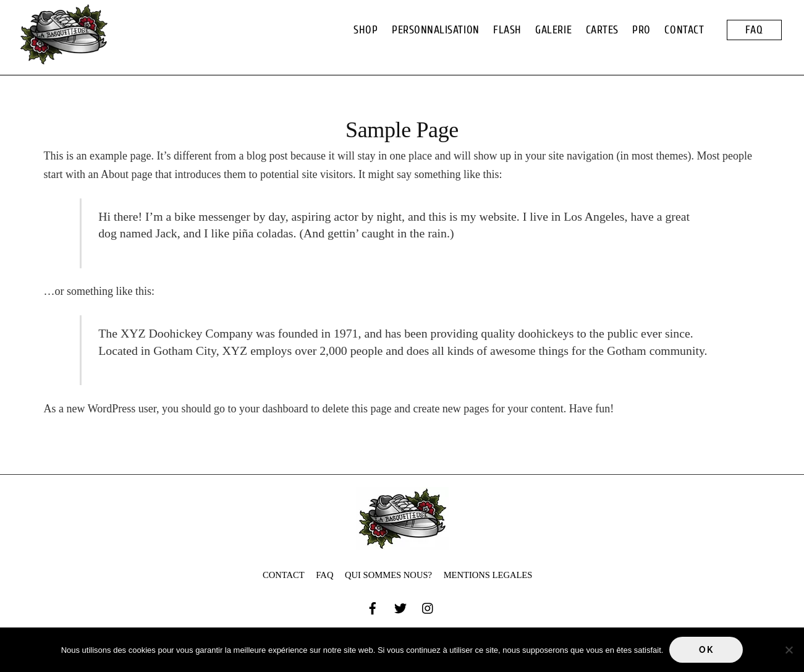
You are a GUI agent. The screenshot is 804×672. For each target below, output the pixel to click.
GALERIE (553, 30)
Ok (706, 650)
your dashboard (273, 409)
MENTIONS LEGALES (488, 575)
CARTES (602, 30)
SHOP (366, 30)
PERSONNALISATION (436, 30)
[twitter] (400, 606)
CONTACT (684, 30)
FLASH (507, 30)
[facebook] (373, 606)
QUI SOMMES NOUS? (388, 575)
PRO (641, 30)
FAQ (754, 30)
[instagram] (428, 606)
